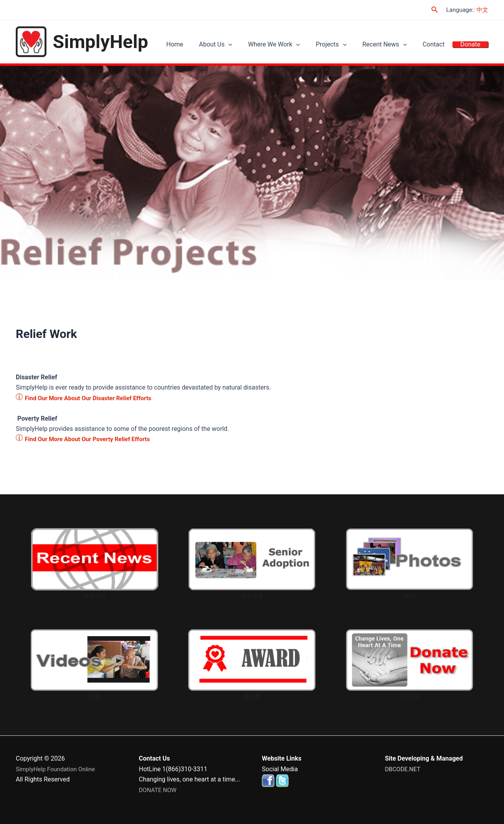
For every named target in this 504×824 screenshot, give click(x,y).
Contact (439, 45)
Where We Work (292, 45)
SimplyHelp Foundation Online (58, 769)
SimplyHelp (100, 42)
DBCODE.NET (404, 769)
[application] (250, 46)
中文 (482, 10)
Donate (472, 45)
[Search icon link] (435, 10)
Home (200, 45)
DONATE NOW (159, 790)
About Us (237, 45)
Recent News (394, 45)
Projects (345, 45)
